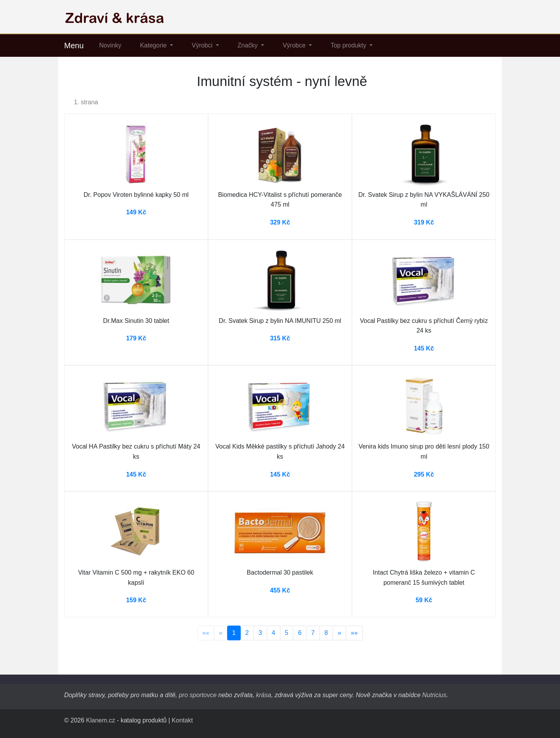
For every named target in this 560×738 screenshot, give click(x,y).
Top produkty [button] (349, 45)
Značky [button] (248, 45)
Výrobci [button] (203, 45)
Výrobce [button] (295, 45)
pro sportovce (198, 695)
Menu (74, 46)
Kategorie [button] (154, 45)
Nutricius (434, 695)
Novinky (110, 45)
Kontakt (182, 720)
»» (354, 633)
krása (263, 695)
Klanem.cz (101, 720)
